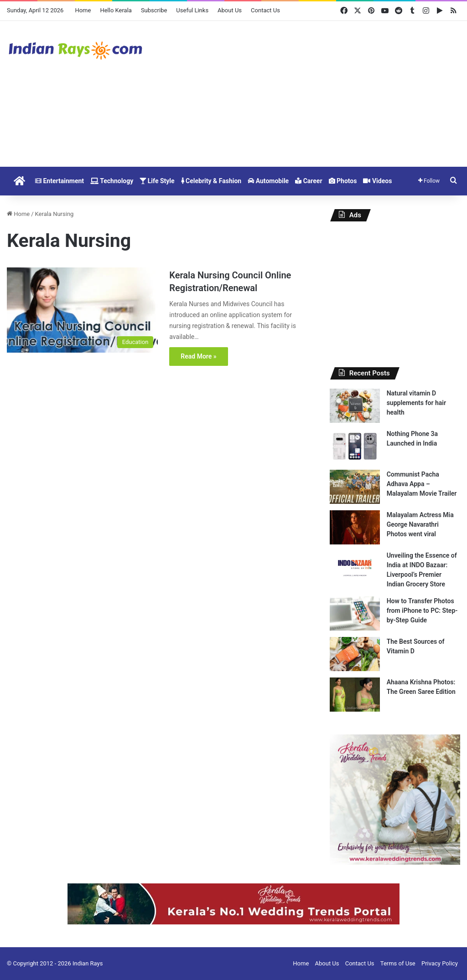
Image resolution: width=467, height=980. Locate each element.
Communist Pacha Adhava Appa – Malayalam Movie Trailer (422, 484)
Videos (377, 181)
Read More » (198, 356)
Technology (112, 181)
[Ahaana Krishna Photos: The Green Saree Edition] (355, 695)
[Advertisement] (311, 94)
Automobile (268, 181)
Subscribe (154, 10)
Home (83, 10)
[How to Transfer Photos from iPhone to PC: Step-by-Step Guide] (355, 613)
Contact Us (265, 10)
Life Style (157, 181)
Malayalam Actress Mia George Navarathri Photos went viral (420, 524)
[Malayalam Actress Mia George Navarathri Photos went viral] (355, 527)
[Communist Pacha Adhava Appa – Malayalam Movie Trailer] (355, 487)
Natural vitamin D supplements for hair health (416, 403)
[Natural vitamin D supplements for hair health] (355, 406)
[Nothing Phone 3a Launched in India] (355, 446)
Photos (343, 181)
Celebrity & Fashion (211, 181)
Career (309, 181)
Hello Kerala (116, 10)
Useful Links (192, 10)
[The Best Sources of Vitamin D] (355, 654)
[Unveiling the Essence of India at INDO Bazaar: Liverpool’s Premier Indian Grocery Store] (355, 568)
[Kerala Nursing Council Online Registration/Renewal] (82, 310)
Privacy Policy (440, 963)
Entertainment (60, 181)
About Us (230, 10)
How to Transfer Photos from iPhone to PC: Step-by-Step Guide (422, 611)
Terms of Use (398, 963)
